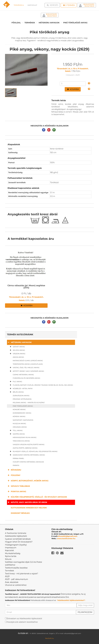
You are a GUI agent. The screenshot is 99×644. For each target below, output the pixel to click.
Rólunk (8, 559)
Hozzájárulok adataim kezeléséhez (22, 622)
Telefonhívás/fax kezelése (16, 568)
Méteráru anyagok (49, 23)
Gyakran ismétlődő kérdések (18, 539)
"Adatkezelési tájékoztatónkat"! (71, 600)
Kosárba (73, 89)
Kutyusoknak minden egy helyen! (29, 508)
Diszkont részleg (20, 513)
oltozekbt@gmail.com (68, 536)
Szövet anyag (17, 347)
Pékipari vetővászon (22, 399)
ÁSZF (7, 576)
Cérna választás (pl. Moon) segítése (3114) (26, 287)
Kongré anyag (19, 409)
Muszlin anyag (19, 423)
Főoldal (16, 23)
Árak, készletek (12, 582)
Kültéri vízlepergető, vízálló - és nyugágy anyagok (37, 497)
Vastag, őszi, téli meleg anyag (24, 368)
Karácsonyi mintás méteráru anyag (27, 455)
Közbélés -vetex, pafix (21, 389)
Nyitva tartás (11, 556)
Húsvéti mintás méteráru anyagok (28, 462)
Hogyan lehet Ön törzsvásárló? (19, 542)
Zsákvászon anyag (21, 396)
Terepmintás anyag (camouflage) (28, 364)
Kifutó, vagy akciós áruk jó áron (27, 502)
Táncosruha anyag (21, 441)
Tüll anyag (16, 430)
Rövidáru (14, 470)
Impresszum (11, 548)
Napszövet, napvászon (23, 420)
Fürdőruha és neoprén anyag (26, 378)
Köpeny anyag (19, 416)
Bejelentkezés (89, 4)
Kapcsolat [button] (32, 5)
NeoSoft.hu (49, 638)
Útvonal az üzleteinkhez (16, 585)
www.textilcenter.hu (66, 538)
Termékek (18, 5)
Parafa (16, 465)
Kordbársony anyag (22, 413)
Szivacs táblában (18, 486)
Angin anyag (18, 357)
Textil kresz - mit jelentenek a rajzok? (22, 574)
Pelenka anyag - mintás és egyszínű (29, 402)
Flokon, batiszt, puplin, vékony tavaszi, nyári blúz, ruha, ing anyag (41, 385)
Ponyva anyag (17, 491)
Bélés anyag (16, 392)
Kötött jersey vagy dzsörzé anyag (26, 371)
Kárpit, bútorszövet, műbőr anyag (28, 481)
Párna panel (18, 458)
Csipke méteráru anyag (23, 375)
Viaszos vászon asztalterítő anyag (29, 444)
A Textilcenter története (16, 533)
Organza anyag (20, 427)
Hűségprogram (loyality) (16, 545)
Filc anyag (16, 382)
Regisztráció (89, 6)
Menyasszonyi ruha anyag (25, 437)
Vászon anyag (17, 354)
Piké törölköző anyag (75, 23)
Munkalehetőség (13, 553)
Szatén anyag (17, 434)
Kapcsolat (9, 550)
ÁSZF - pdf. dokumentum (16, 579)
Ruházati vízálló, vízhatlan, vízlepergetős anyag (33, 451)
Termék (69, 5)
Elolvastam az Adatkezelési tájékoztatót (24, 619)
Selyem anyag (17, 350)
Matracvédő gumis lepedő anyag (28, 361)
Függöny (14, 475)
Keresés (53, 5)
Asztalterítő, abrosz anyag (25, 448)
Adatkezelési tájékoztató (16, 536)
